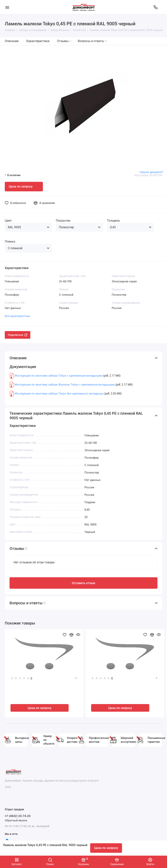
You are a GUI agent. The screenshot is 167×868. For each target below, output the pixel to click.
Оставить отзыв (83, 583)
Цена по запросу (106, 848)
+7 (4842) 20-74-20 (18, 816)
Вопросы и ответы (92, 41)
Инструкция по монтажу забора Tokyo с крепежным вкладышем (59, 376)
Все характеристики (17, 316)
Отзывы (64, 41)
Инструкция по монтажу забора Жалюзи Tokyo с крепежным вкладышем (65, 385)
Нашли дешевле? (151, 172)
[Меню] (7, 7)
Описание (12, 41)
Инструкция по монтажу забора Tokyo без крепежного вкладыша (59, 394)
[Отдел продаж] (156, 7)
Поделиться (18, 335)
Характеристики (38, 41)
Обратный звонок (16, 820)
